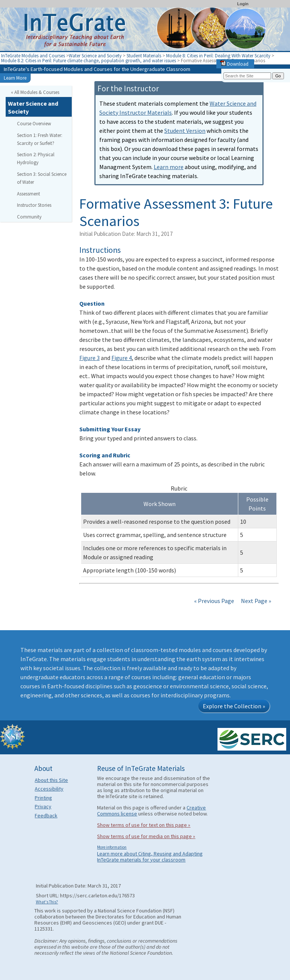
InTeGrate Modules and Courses (33, 55)
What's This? (47, 902)
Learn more (169, 167)
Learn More (15, 78)
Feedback (46, 815)
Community (29, 217)
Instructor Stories (34, 205)
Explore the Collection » (234, 706)
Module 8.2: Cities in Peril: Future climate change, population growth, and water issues (89, 60)
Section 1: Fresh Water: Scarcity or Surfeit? (40, 139)
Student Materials (144, 55)
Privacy (43, 806)
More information (112, 847)
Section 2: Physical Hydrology (36, 158)
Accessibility (49, 789)
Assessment (29, 194)
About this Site (51, 780)
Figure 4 (122, 358)
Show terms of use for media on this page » (146, 836)
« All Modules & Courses (35, 92)
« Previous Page (214, 601)
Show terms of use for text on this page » (144, 825)
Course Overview (34, 123)
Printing (43, 798)
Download (234, 64)
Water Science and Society (95, 55)
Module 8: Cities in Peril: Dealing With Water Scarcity (219, 55)
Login (243, 4)
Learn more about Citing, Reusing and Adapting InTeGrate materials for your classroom (150, 857)
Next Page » (255, 601)
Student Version (185, 131)
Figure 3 (89, 358)
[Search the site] (247, 76)
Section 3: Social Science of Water (42, 178)
